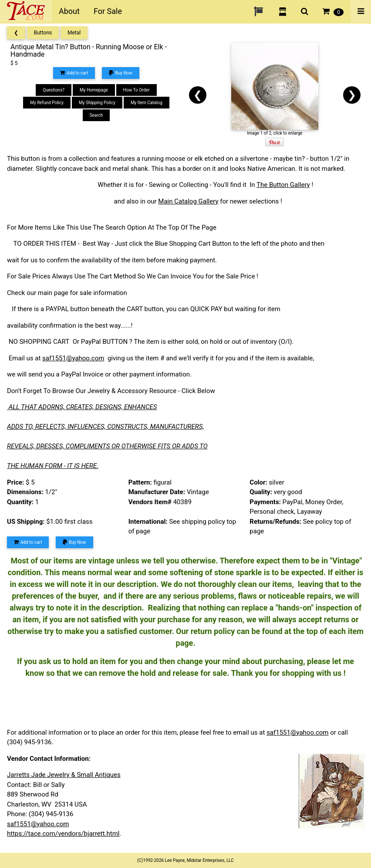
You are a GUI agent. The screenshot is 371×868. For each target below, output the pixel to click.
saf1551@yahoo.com (73, 358)
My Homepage (94, 90)
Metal (74, 33)
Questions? (54, 90)
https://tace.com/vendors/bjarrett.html (63, 834)
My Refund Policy (47, 103)
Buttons (43, 33)
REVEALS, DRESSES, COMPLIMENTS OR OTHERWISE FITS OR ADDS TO (107, 446)
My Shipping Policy (97, 103)
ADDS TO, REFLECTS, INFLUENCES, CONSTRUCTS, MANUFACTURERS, (105, 427)
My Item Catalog (147, 103)
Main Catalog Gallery (188, 201)
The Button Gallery (283, 185)
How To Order (137, 90)
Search (96, 115)
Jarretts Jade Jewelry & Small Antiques (64, 775)
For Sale (108, 11)
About (69, 11)
